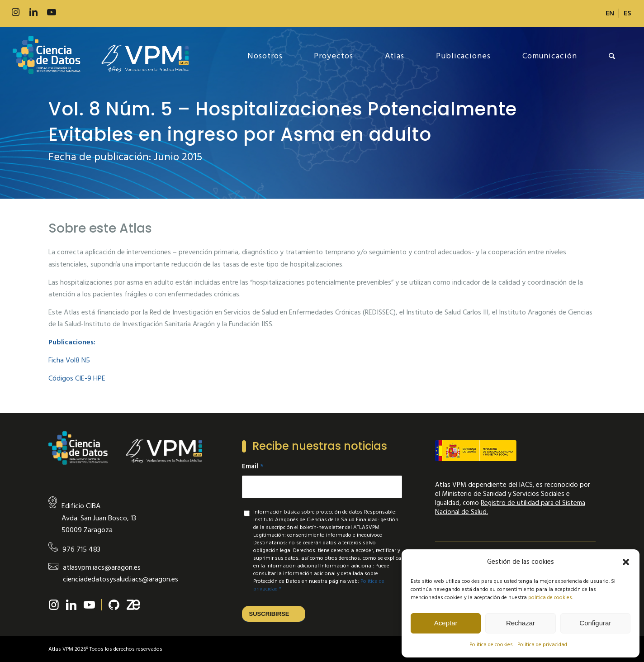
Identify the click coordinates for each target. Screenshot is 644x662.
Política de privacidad (542, 645)
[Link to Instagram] (15, 12)
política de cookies (550, 598)
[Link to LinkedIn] (33, 12)
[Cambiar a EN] (610, 13)
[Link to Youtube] (52, 12)
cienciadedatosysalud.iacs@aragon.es (121, 579)
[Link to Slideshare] (88, 12)
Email (253, 467)
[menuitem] (610, 13)
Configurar (595, 623)
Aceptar (446, 623)
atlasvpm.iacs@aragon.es (102, 567)
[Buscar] (612, 56)
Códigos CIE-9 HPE (77, 378)
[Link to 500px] (70, 12)
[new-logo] (101, 56)
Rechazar (521, 623)
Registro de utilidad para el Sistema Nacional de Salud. (510, 507)
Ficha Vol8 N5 (69, 360)
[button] (626, 562)
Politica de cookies (491, 645)
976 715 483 (81, 549)
